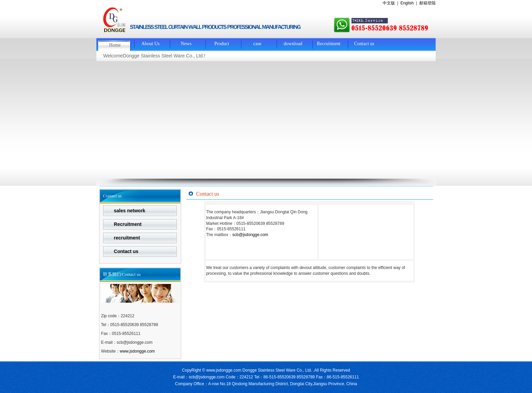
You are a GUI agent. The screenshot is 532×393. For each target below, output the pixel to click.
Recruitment (329, 44)
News (186, 44)
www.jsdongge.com (137, 351)
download (293, 44)
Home (115, 45)
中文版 (389, 3)
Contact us (364, 44)
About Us (150, 44)
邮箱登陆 (427, 3)
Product (222, 44)
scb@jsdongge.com (250, 235)
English (407, 3)
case (257, 44)
